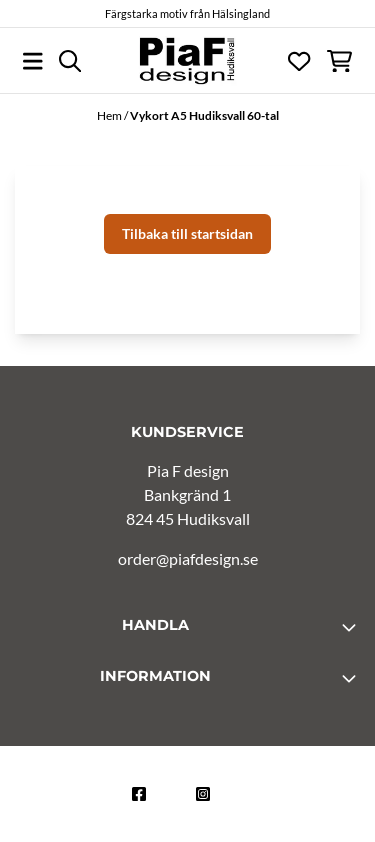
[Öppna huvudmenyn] (33, 61)
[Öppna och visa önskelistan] (299, 61)
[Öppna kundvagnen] (339, 61)
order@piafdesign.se (188, 558)
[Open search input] (70, 61)
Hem (110, 115)
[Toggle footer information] (352, 627)
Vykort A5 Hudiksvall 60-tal (204, 115)
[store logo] (187, 61)
